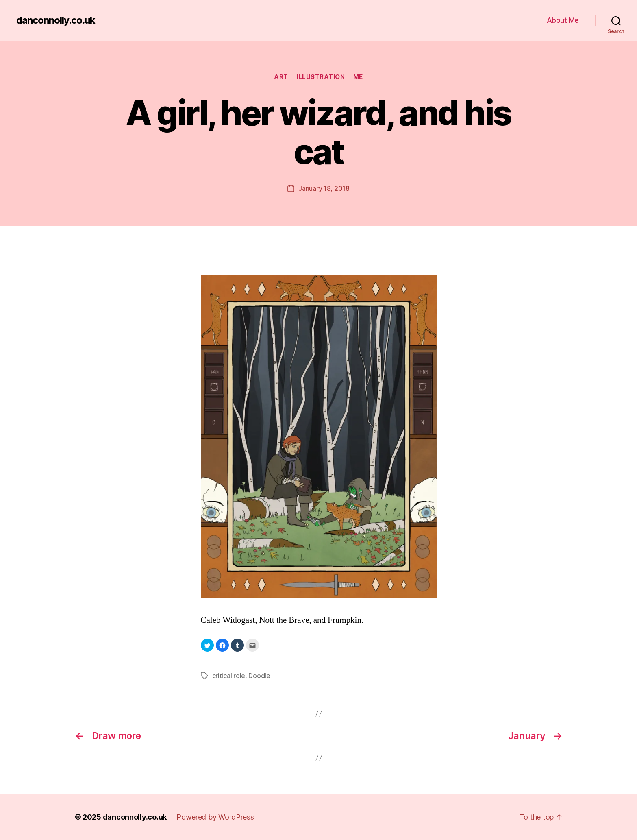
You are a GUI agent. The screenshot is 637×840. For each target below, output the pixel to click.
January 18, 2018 (324, 188)
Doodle (259, 676)
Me (358, 77)
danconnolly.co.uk (56, 20)
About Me (563, 20)
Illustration (321, 77)
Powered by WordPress (215, 817)
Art (281, 77)
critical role (229, 676)
